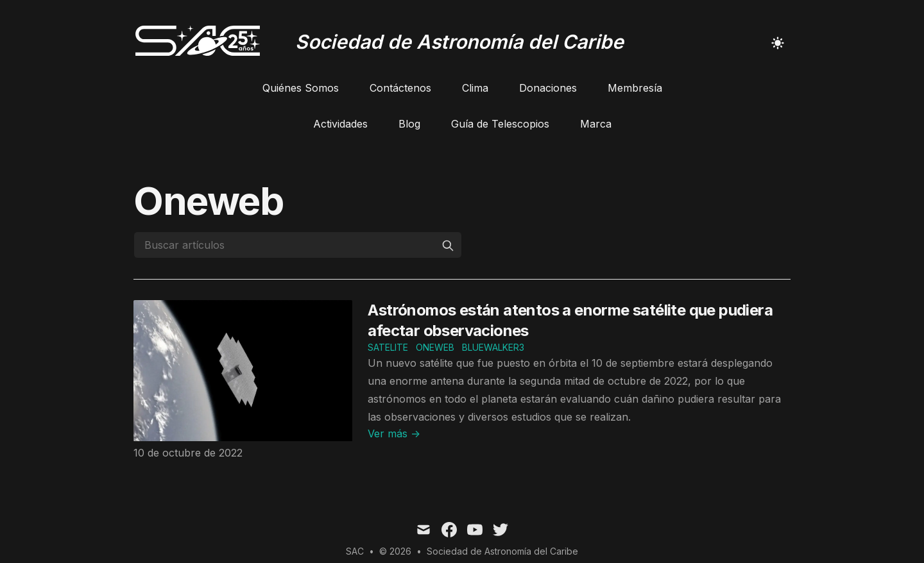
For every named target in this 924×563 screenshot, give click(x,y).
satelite (388, 347)
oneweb (435, 347)
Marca (596, 124)
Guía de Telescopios (500, 124)
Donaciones (548, 88)
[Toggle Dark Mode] (778, 43)
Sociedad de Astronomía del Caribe (502, 551)
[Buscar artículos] (298, 245)
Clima (475, 88)
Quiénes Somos (301, 88)
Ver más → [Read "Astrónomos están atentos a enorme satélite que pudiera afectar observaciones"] (394, 433)
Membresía (635, 88)
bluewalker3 (493, 347)
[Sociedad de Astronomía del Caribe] (379, 43)
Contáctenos (400, 88)
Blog (409, 124)
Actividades (340, 124)
